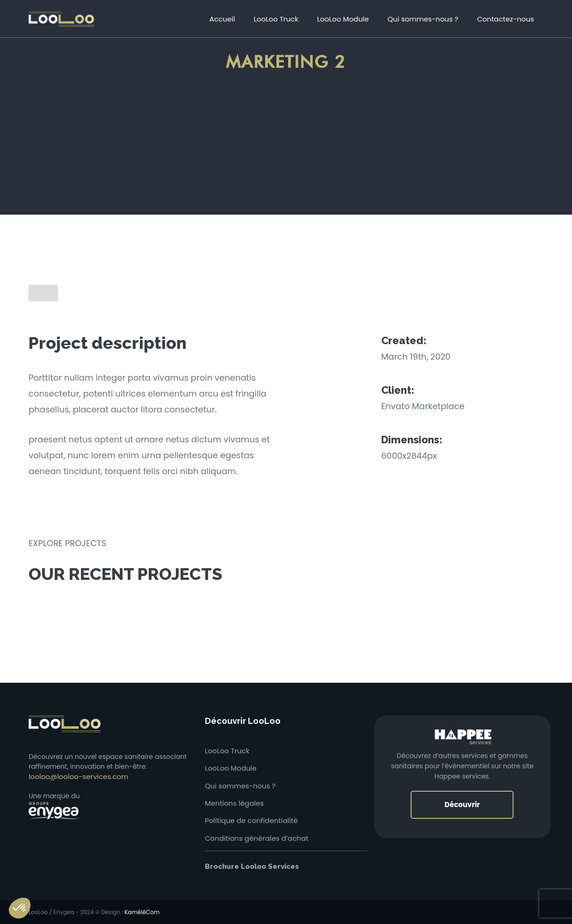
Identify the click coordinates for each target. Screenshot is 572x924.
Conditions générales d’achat (257, 838)
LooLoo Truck (227, 751)
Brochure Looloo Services (252, 866)
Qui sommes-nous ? (240, 786)
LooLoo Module (231, 768)
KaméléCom (142, 912)
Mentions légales (234, 803)
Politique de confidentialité (251, 820)
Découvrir (462, 805)
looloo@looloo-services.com (78, 776)
